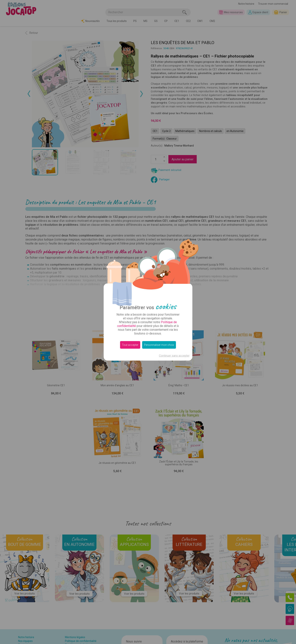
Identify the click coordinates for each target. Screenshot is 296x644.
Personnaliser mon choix (159, 345)
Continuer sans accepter (174, 356)
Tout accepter (130, 345)
